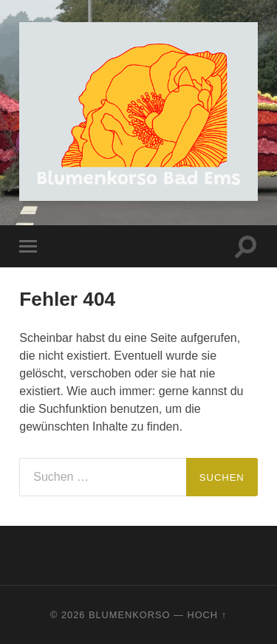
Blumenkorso (130, 615)
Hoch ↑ (207, 615)
